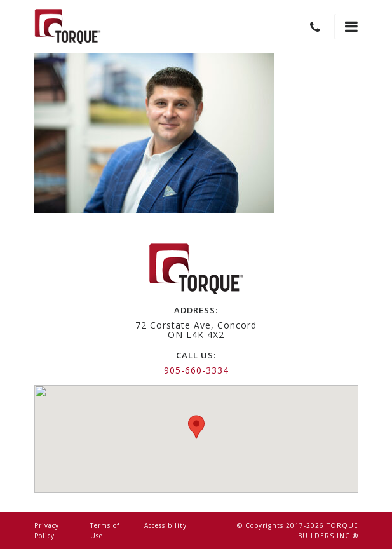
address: (196, 310)
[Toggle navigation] (346, 27)
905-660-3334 (196, 370)
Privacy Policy (47, 531)
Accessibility (166, 525)
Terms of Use (105, 531)
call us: (196, 355)
